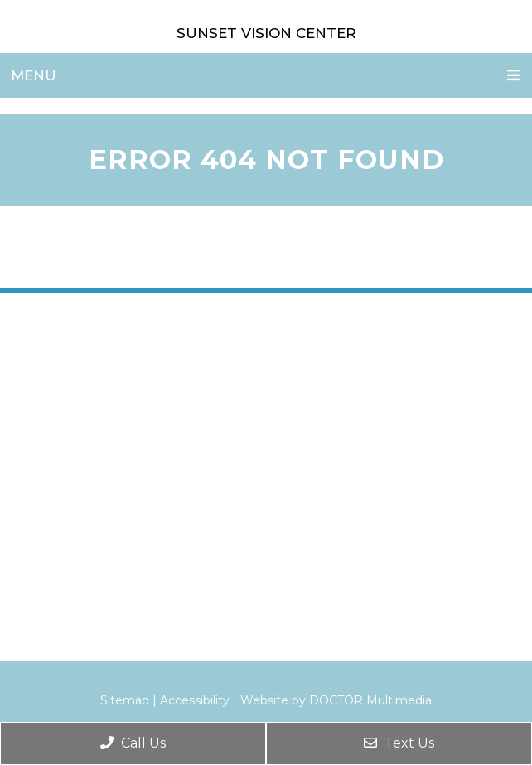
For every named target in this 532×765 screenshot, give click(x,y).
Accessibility (195, 700)
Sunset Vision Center (266, 33)
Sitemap (125, 700)
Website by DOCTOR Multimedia (336, 700)
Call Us (133, 743)
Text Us (399, 743)
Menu (34, 75)
